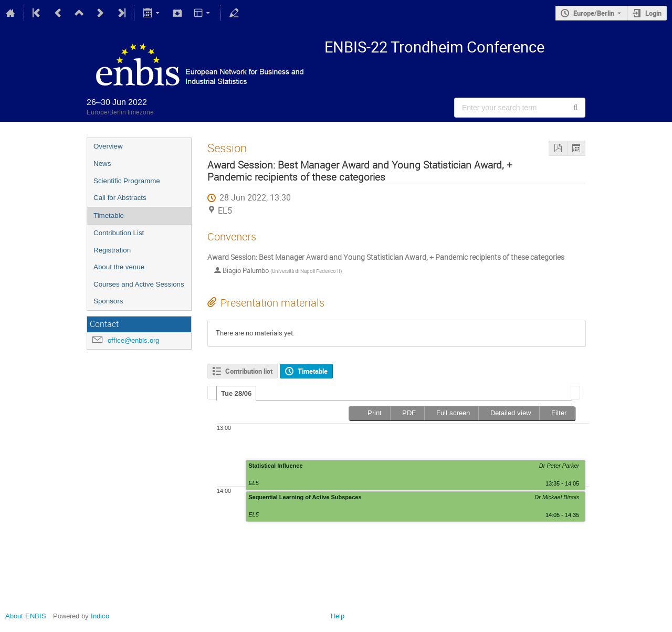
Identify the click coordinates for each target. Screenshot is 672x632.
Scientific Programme (127, 181)
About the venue (119, 267)
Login (653, 13)
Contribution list (249, 371)
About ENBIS (26, 616)
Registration (112, 250)
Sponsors (108, 301)
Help (338, 616)
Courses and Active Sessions (139, 284)
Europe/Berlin (594, 13)
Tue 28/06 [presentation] (236, 393)
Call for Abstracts (120, 198)
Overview (108, 146)
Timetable (109, 215)
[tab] (236, 393)
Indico (100, 616)
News (102, 164)
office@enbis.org (133, 340)
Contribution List (119, 233)
